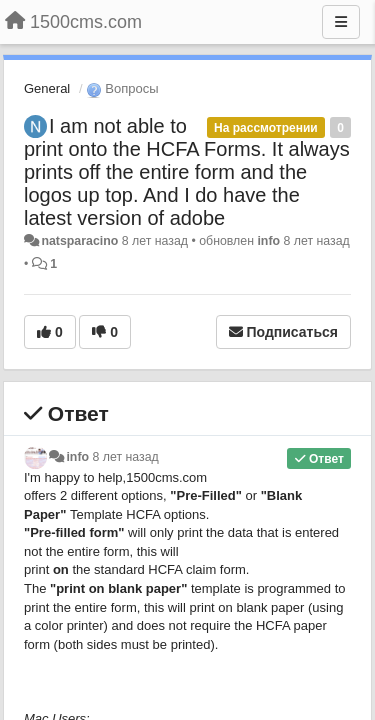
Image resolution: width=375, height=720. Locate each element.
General (47, 88)
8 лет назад (126, 457)
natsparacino (79, 241)
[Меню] (341, 22)
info (268, 241)
